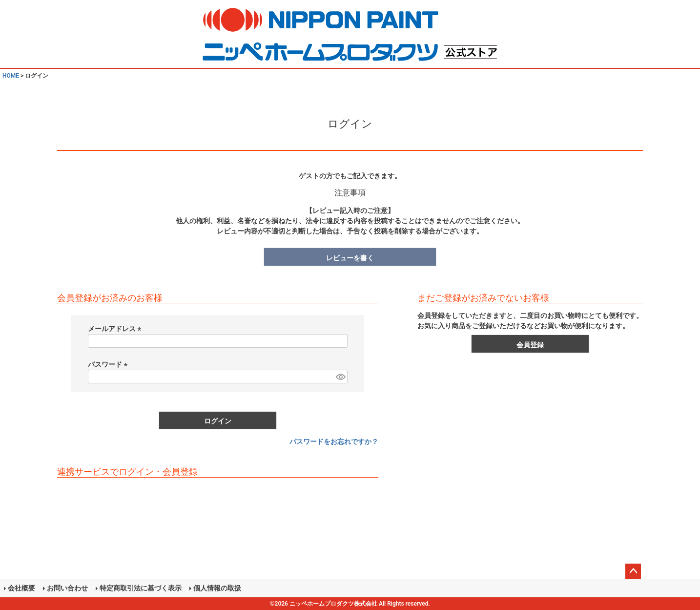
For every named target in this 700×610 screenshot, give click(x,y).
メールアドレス (116, 329)
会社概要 (21, 588)
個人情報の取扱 (217, 588)
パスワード (109, 364)
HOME (11, 76)
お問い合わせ (67, 588)
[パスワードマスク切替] (340, 377)
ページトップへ (633, 571)
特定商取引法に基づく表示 (141, 588)
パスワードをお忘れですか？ (334, 442)
